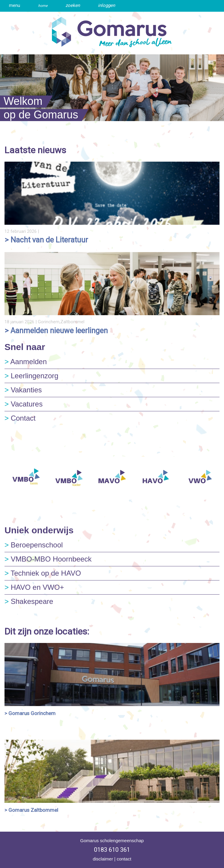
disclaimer (103, 859)
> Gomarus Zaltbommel (31, 810)
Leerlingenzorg (31, 376)
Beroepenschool (34, 545)
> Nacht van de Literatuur (46, 240)
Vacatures (24, 404)
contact (124, 859)
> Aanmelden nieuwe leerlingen (56, 331)
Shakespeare (29, 601)
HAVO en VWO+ (34, 587)
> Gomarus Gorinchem (30, 713)
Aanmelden (26, 362)
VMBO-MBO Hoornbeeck (48, 559)
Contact (20, 418)
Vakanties (23, 390)
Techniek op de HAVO (43, 573)
